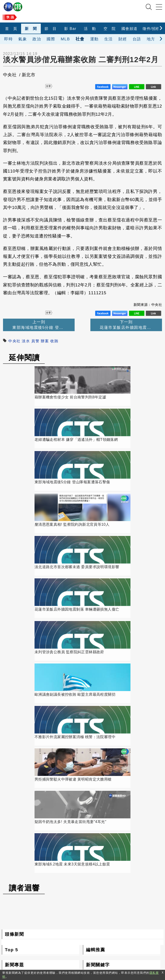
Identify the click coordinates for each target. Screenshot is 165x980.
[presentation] (161, 27)
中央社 (14, 341)
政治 (37, 39)
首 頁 (11, 29)
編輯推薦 (95, 622)
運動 (94, 39)
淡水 (26, 341)
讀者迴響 (24, 560)
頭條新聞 (14, 606)
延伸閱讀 (24, 358)
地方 (151, 39)
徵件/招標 (151, 29)
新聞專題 (14, 637)
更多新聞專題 (40, 732)
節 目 (51, 29)
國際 (51, 39)
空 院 (110, 29)
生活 (109, 39)
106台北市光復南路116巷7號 (73, 923)
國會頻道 (130, 29)
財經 (123, 39)
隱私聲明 (117, 955)
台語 (137, 39)
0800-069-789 (82, 944)
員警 (35, 341)
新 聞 (31, 29)
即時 (8, 39)
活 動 (90, 29)
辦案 (45, 341)
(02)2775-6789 (60, 934)
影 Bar (70, 29)
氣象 (23, 39)
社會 (80, 39)
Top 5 (11, 622)
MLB (65, 39)
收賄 (54, 341)
